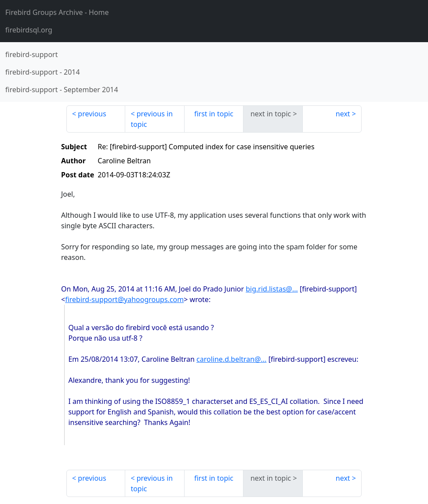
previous (92, 114)
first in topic (214, 114)
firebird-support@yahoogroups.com (124, 299)
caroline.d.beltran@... (231, 359)
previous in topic (152, 119)
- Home (57, 12)
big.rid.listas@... (272, 289)
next (343, 114)
